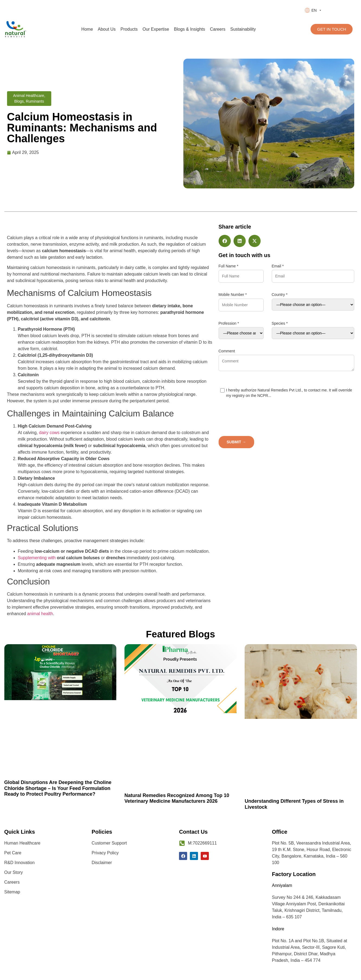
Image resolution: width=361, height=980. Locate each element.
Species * (280, 323)
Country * (280, 295)
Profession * (229, 323)
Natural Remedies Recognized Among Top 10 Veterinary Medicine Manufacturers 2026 (177, 798)
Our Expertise (156, 29)
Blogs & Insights (189, 29)
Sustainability (243, 29)
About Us (107, 29)
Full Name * (229, 266)
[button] (225, 241)
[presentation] (313, 420)
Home (87, 29)
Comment (227, 351)
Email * (278, 266)
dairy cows (49, 433)
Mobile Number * (233, 295)
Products (129, 29)
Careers (218, 29)
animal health (40, 614)
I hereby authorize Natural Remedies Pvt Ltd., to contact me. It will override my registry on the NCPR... (286, 393)
